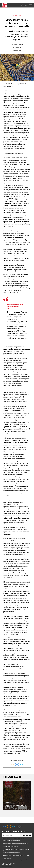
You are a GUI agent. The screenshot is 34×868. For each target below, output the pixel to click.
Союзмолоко (11, 628)
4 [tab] (19, 813)
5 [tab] (21, 813)
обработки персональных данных (11, 840)
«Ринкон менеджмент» (13, 721)
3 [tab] (17, 813)
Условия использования (7, 866)
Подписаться (26, 835)
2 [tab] (15, 813)
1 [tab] (13, 813)
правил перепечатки (12, 845)
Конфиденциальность (6, 865)
